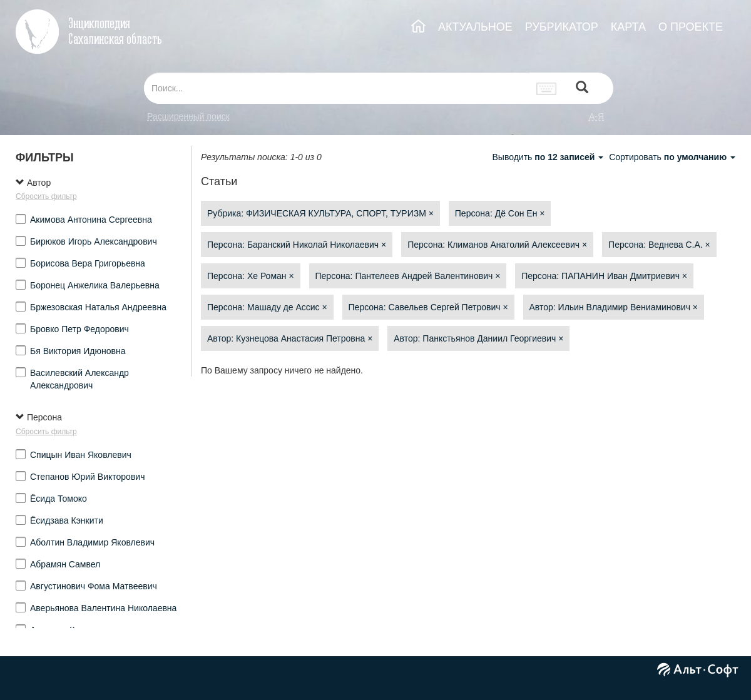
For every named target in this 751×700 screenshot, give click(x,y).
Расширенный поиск (188, 116)
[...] (337, 88)
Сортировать (672, 157)
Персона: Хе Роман (251, 276)
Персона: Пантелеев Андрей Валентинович (408, 276)
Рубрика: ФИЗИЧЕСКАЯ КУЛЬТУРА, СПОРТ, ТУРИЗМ (320, 213)
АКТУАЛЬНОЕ (475, 27)
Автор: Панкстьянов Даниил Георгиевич (478, 338)
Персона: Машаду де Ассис (267, 307)
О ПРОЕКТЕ (691, 27)
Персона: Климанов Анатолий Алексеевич (497, 245)
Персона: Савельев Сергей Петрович (428, 307)
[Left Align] (582, 89)
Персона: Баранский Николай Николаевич (297, 245)
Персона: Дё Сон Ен (500, 213)
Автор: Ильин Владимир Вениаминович (614, 307)
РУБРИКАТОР (562, 27)
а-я (596, 116)
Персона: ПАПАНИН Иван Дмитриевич (604, 276)
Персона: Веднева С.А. (659, 245)
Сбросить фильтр (46, 196)
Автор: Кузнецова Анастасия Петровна (290, 338)
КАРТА (628, 27)
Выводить (549, 157)
